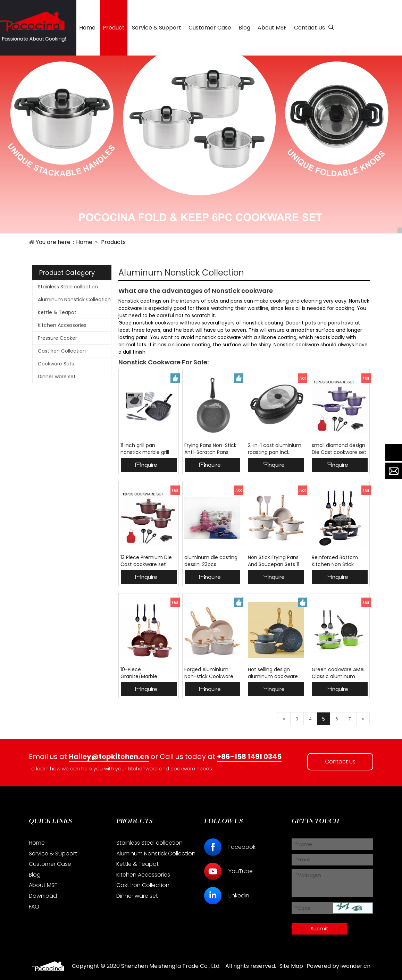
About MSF (43, 885)
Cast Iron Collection (62, 351)
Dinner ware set (57, 377)
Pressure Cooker (57, 338)
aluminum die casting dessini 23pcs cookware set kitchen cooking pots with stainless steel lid (211, 561)
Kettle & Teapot (57, 312)
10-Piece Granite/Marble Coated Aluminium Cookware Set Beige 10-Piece (145, 673)
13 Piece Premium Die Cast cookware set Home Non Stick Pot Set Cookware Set (146, 561)
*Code (303, 908)
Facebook (242, 847)
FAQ (34, 907)
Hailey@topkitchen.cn (109, 757)
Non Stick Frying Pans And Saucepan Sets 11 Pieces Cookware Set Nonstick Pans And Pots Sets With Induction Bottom (276, 561)
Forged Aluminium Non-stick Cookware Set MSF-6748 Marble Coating (210, 673)
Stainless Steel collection (68, 287)
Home (37, 843)
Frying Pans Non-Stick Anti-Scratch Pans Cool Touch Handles (210, 449)
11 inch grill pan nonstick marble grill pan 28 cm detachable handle (148, 449)
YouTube (241, 871)
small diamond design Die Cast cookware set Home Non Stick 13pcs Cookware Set (339, 449)
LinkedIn (239, 895)
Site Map (291, 966)
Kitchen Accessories (62, 325)
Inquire (149, 465)
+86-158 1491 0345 (249, 757)
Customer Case (50, 864)
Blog (35, 875)
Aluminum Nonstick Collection (74, 299)
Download (43, 896)
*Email (303, 860)
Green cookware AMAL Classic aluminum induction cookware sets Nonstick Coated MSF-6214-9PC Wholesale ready (339, 673)
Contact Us (340, 762)
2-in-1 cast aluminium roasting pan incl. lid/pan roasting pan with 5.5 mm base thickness (275, 449)
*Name (304, 844)
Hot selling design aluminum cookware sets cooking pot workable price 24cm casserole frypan (273, 673)
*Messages (308, 875)
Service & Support (53, 854)
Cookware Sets (56, 364)
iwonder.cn (355, 966)
